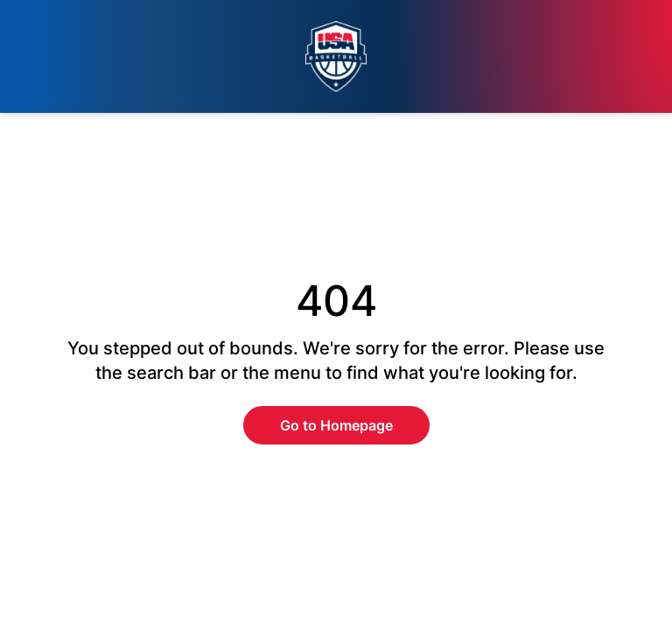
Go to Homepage (336, 425)
